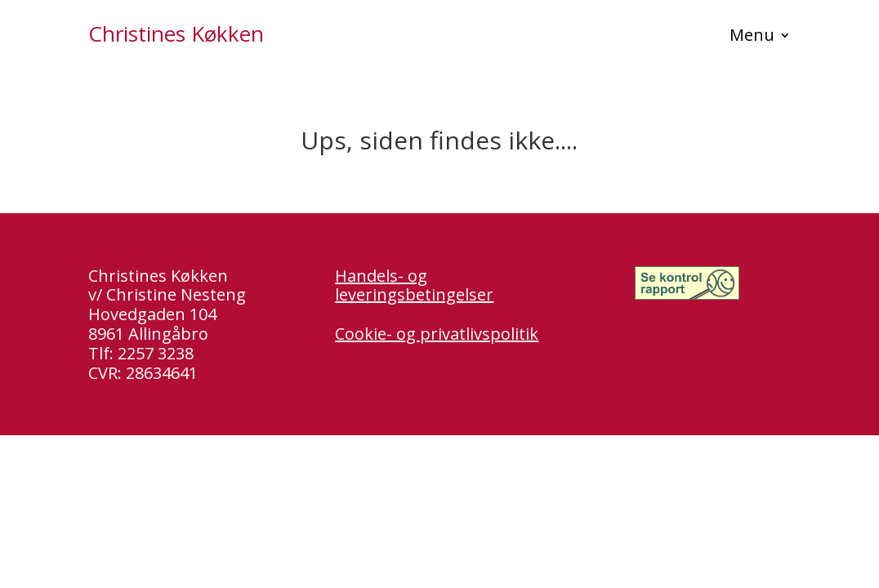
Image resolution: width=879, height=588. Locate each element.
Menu (752, 38)
